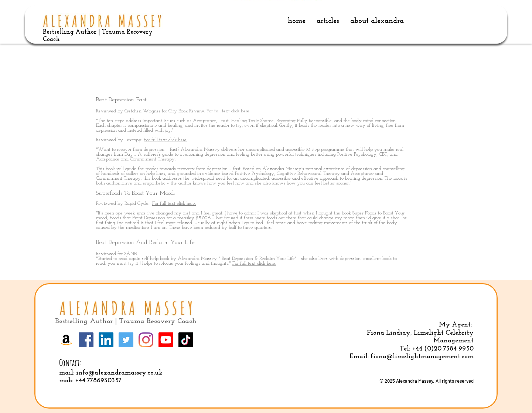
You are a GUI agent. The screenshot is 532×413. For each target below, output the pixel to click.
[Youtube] (166, 340)
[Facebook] (86, 340)
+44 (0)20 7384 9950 (443, 349)
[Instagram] (146, 340)
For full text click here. (228, 111)
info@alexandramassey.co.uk (119, 373)
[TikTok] (186, 340)
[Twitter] (126, 340)
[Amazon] (66, 340)
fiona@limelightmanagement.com (422, 357)
